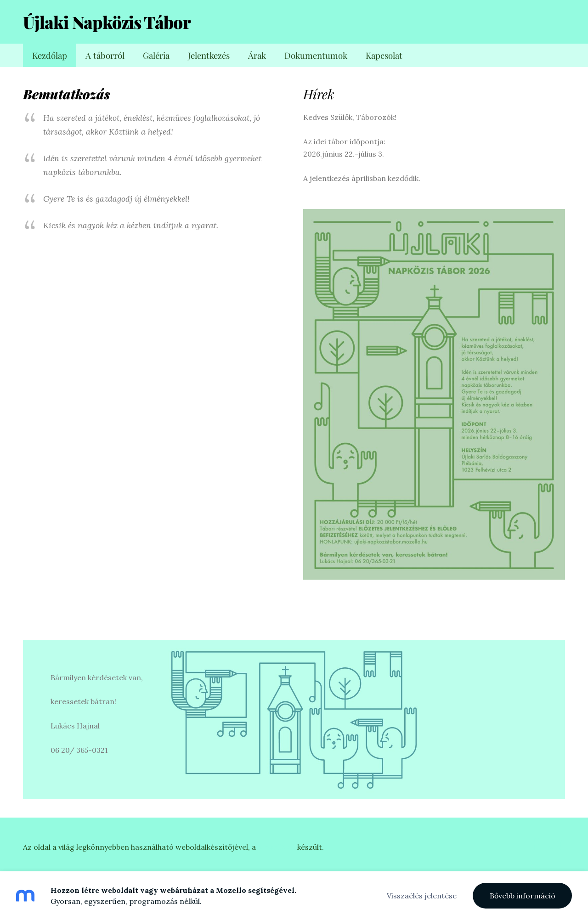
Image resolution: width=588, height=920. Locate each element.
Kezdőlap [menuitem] (50, 55)
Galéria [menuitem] (156, 55)
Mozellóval (277, 847)
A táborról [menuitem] (105, 55)
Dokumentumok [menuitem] (316, 55)
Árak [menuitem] (257, 55)
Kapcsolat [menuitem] (384, 55)
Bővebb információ (523, 896)
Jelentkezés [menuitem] (209, 55)
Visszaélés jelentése (422, 896)
